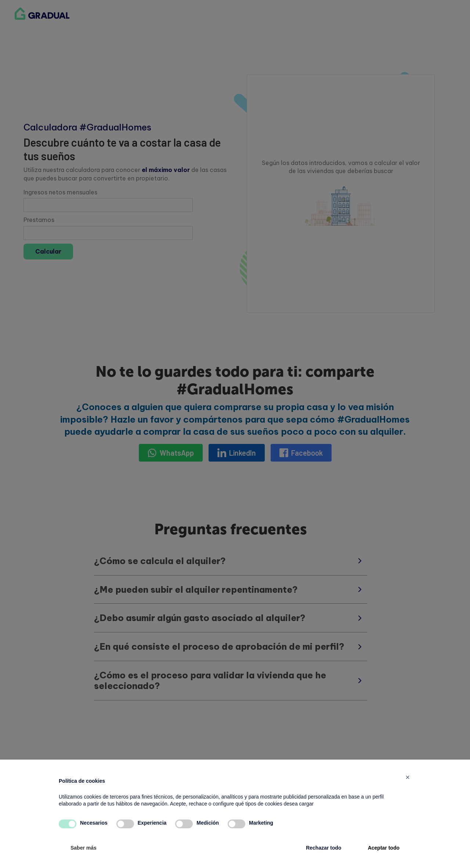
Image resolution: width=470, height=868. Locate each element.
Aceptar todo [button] (384, 848)
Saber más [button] (84, 848)
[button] (408, 777)
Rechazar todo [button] (323, 848)
